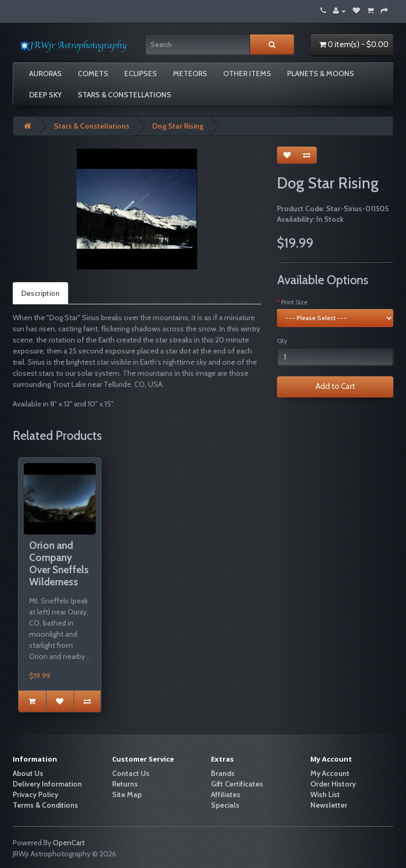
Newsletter (329, 805)
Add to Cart (335, 386)
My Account (330, 773)
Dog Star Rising (178, 126)
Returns (125, 784)
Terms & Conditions (45, 805)
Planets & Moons (321, 74)
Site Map (127, 794)
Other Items (247, 74)
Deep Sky (45, 95)
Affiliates (226, 794)
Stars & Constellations (124, 95)
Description (40, 293)
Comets (93, 74)
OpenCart (69, 843)
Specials (225, 805)
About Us (28, 773)
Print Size (294, 302)
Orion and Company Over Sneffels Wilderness (59, 563)
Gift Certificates (237, 784)
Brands (223, 773)
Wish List (325, 794)
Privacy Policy (35, 794)
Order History (333, 784)
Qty (282, 341)
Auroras (45, 74)
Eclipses (141, 74)
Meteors (190, 74)
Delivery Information (47, 784)
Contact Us (131, 773)
